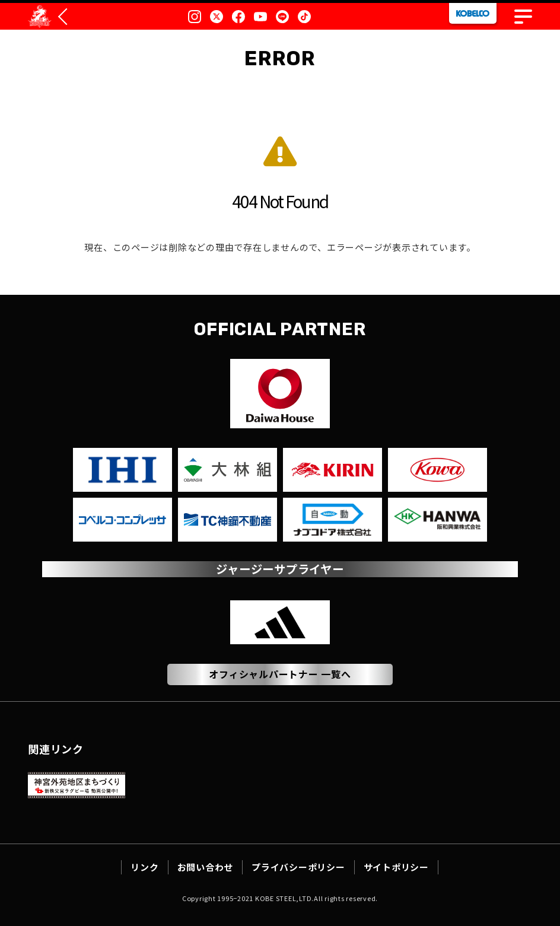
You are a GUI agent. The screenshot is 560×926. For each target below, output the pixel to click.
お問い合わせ (206, 867)
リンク (144, 867)
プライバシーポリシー (298, 867)
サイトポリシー (396, 867)
